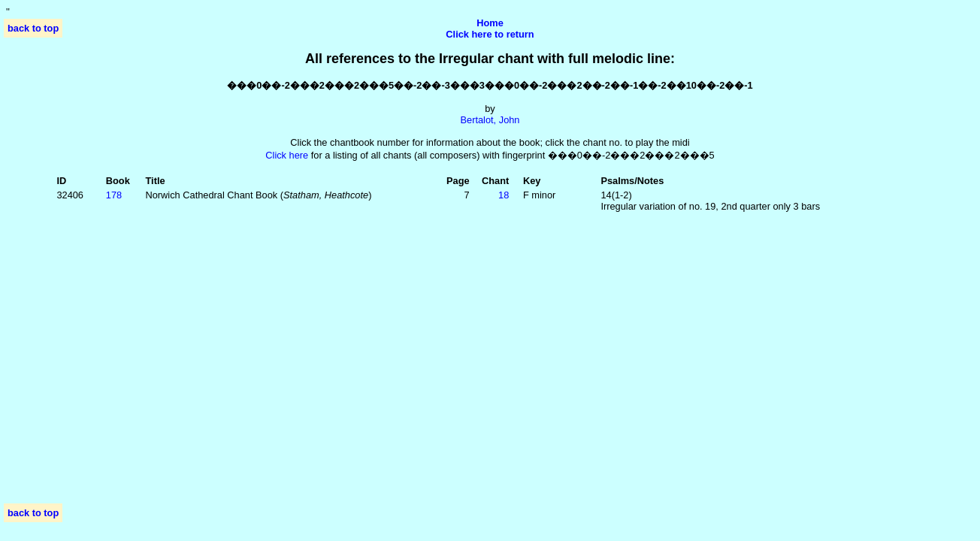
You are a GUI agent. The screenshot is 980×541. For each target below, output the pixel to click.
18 (504, 195)
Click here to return (490, 34)
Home (490, 23)
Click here (287, 155)
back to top (33, 28)
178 (114, 195)
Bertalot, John (490, 120)
